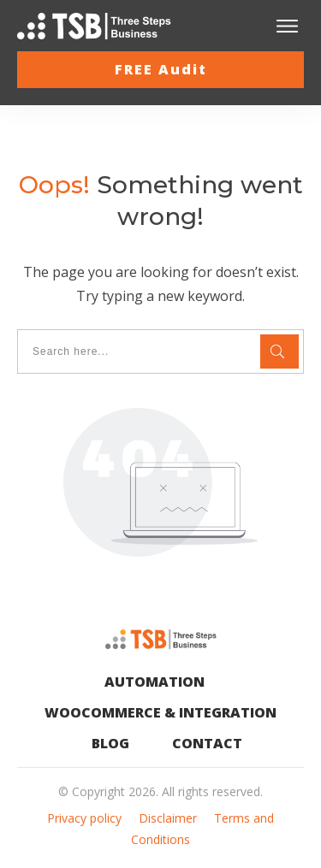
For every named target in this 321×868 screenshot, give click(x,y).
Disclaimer (168, 818)
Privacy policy (84, 818)
